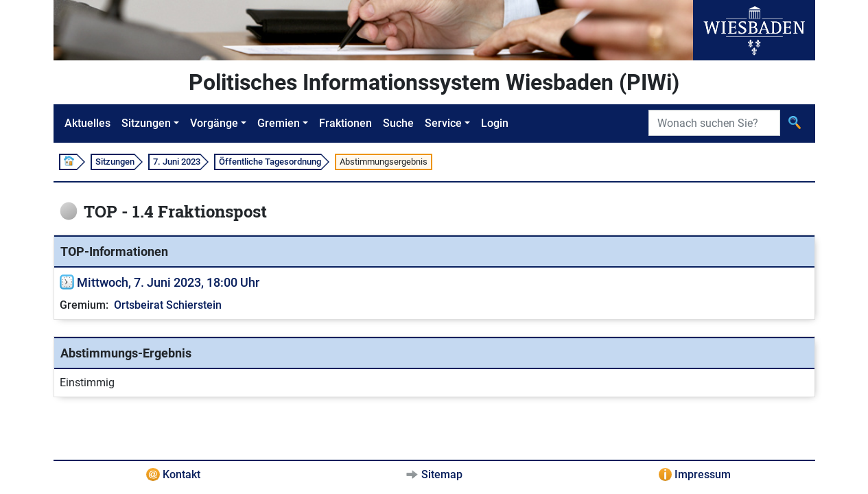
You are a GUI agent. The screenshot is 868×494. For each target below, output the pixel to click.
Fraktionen (345, 123)
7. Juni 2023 (177, 162)
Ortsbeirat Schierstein (168, 305)
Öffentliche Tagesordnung (270, 162)
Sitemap (442, 474)
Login (495, 123)
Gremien (279, 123)
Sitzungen (146, 123)
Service (443, 123)
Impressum (703, 474)
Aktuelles (87, 123)
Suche (398, 123)
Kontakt (181, 474)
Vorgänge (214, 123)
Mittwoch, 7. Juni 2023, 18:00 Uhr (168, 282)
